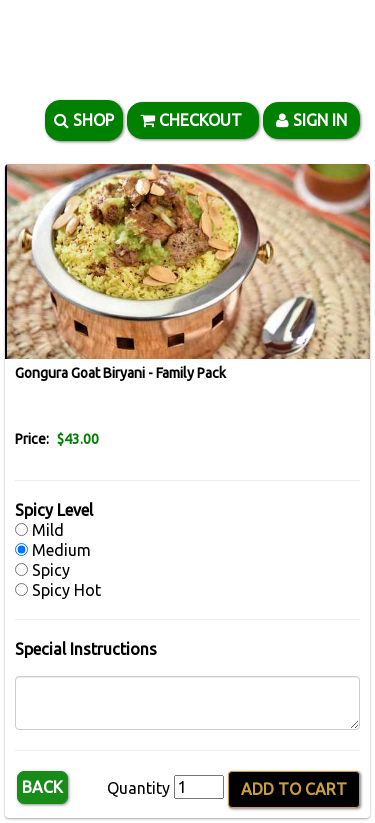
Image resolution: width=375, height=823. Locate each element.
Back (42, 787)
